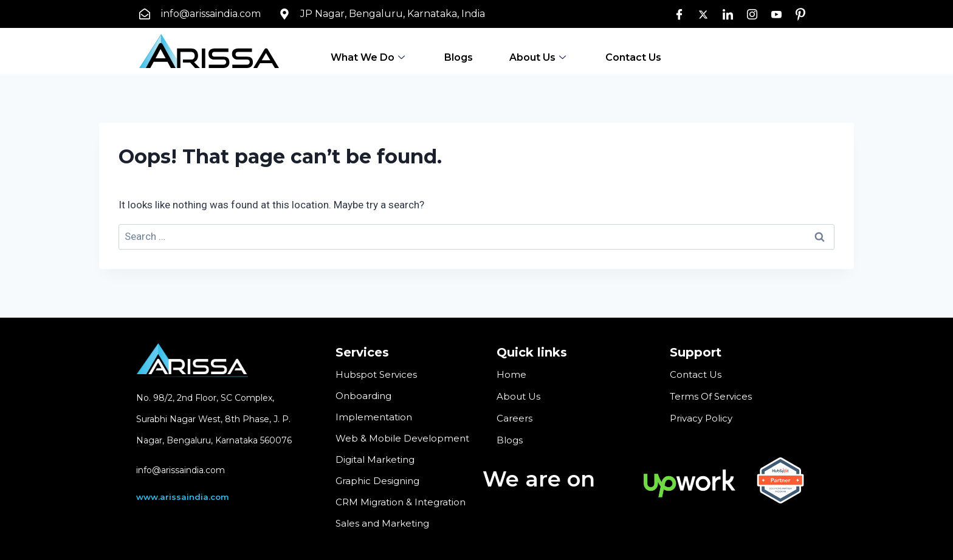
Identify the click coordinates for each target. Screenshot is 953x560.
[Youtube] (776, 14)
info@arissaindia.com (181, 470)
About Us (539, 57)
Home (511, 374)
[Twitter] (703, 14)
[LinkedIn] (728, 14)
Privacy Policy (701, 417)
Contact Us (633, 57)
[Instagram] (752, 14)
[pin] (800, 14)
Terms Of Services (711, 396)
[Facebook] (679, 14)
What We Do (369, 57)
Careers (514, 417)
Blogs (459, 57)
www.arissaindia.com (183, 497)
